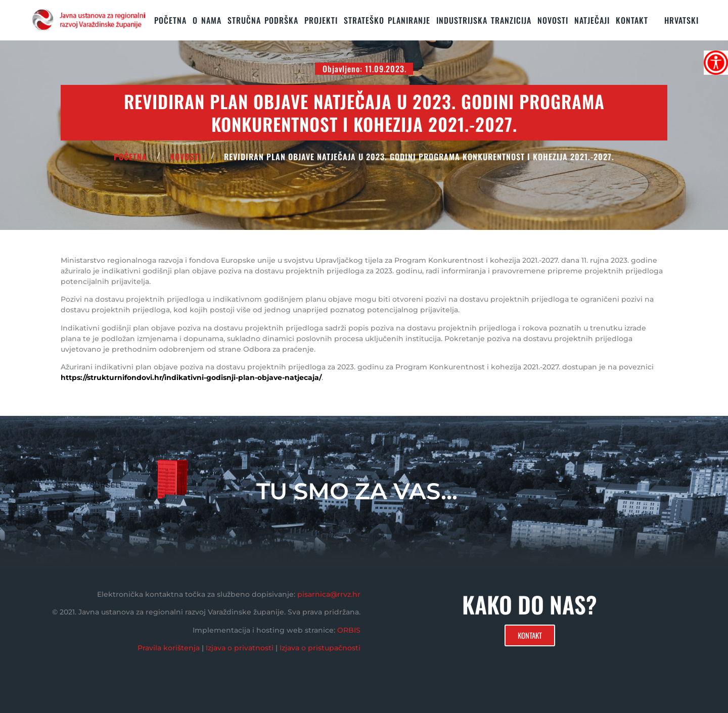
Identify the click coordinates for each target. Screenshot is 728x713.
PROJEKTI (321, 20)
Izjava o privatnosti (240, 648)
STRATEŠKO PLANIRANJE (387, 20)
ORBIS (349, 630)
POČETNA (130, 157)
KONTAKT (632, 20)
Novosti (553, 20)
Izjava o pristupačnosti (320, 648)
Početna (170, 20)
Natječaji (592, 20)
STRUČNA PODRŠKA (263, 20)
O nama (207, 20)
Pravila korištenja (169, 648)
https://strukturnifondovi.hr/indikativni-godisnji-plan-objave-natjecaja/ (191, 377)
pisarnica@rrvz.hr (329, 594)
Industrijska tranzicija (484, 20)
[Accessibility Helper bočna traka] (716, 63)
